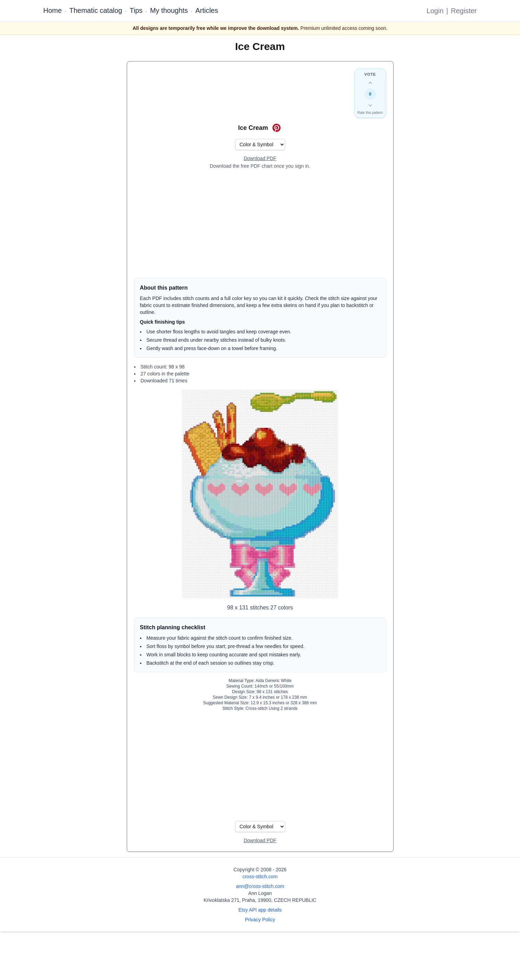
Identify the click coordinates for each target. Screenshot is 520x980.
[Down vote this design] (370, 105)
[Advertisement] (260, 224)
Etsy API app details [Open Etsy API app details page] (260, 910)
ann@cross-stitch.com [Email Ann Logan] (260, 886)
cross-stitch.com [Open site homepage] (260, 877)
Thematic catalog (96, 10)
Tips (136, 10)
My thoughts (169, 10)
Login (435, 11)
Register (464, 11)
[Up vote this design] (370, 83)
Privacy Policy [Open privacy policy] (260, 920)
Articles (207, 10)
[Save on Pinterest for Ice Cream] (276, 128)
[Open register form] (260, 159)
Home (53, 10)
